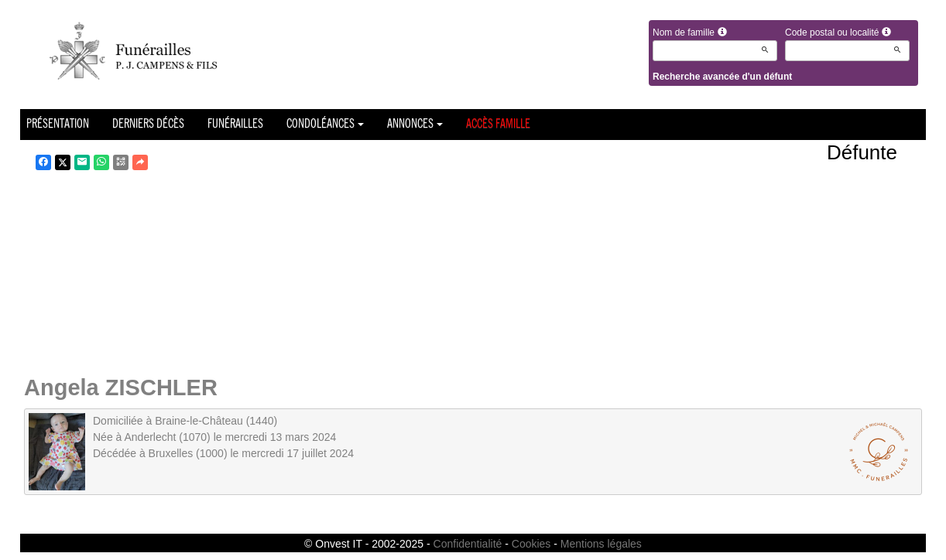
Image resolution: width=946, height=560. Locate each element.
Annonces (415, 125)
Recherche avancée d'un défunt (722, 77)
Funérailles (235, 125)
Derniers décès (148, 125)
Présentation (58, 125)
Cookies (531, 544)
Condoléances (325, 125)
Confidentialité (468, 544)
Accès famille (498, 125)
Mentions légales (601, 544)
